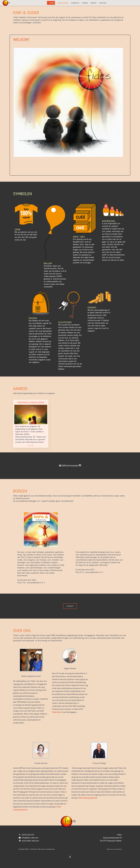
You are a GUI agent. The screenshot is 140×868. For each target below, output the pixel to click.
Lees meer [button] (31, 445)
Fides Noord (57, 712)
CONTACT (70, 606)
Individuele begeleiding (31, 402)
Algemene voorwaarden (114, 849)
